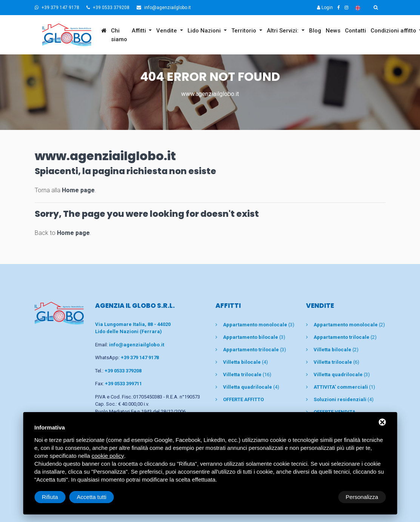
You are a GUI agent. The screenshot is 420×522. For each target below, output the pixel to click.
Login (325, 8)
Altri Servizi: (283, 31)
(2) (349, 325)
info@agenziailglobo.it (164, 8)
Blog (315, 31)
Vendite (167, 31)
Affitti (140, 31)
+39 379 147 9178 (57, 8)
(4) (245, 362)
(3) (259, 325)
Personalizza (58, 497)
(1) (344, 387)
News (333, 31)
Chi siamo (119, 35)
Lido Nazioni (205, 31)
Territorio (245, 31)
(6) (336, 362)
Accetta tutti (363, 497)
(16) (247, 375)
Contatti (355, 31)
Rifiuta (322, 497)
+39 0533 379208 (108, 8)
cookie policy (108, 456)
